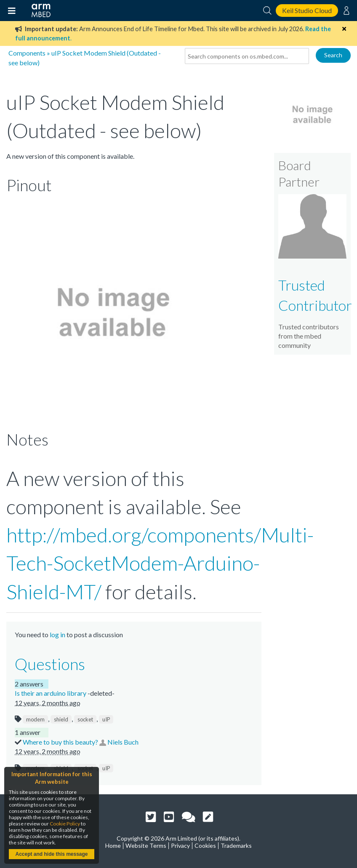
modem (35, 719)
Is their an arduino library (51, 693)
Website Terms (146, 845)
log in (57, 634)
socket (85, 719)
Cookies (205, 845)
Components (27, 53)
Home (113, 845)
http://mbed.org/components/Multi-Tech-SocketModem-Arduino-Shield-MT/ (160, 563)
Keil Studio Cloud (307, 10)
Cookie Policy (65, 824)
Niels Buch (123, 742)
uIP (106, 719)
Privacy (180, 845)
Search (333, 55)
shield (61, 719)
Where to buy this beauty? (61, 742)
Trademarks (236, 845)
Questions (50, 664)
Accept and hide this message (51, 854)
